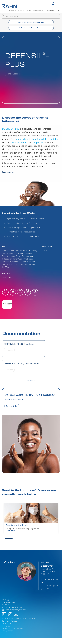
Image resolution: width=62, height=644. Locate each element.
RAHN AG (19, 618)
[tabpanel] (31, 518)
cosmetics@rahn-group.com (14, 610)
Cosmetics (21, 11)
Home (12, 11)
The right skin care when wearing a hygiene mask (23, 529)
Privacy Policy (7, 626)
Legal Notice (6, 623)
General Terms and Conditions (13, 628)
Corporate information (10, 621)
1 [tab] (9, 538)
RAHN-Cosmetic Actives (36, 11)
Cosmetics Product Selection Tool (31, 22)
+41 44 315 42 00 (49, 579)
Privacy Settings (7, 631)
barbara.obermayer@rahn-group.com (51, 586)
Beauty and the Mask (17, 525)
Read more (8, 172)
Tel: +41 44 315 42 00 (12, 607)
